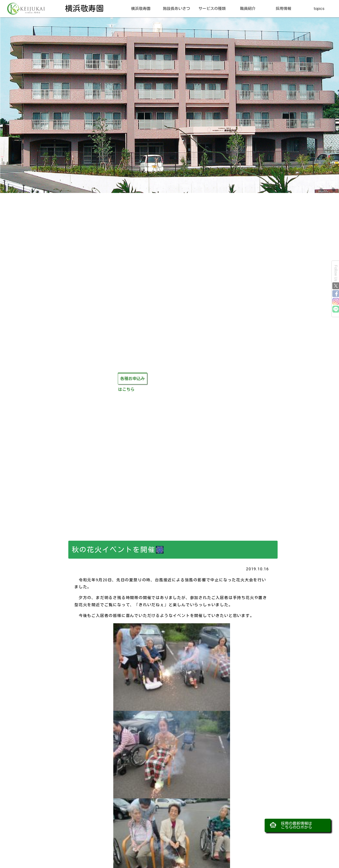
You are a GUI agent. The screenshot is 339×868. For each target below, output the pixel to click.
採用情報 (283, 9)
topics (319, 9)
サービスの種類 (212, 9)
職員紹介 (248, 9)
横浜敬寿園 (141, 9)
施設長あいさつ (176, 9)
